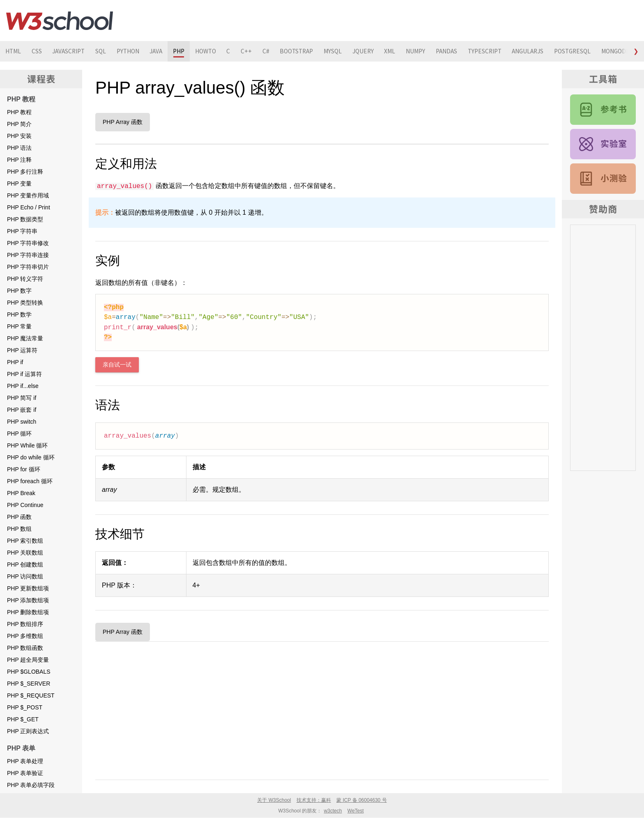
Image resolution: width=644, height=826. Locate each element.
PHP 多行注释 (25, 172)
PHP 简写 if (22, 398)
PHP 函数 (19, 517)
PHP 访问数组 (25, 576)
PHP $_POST (25, 707)
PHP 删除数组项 (28, 612)
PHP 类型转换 (25, 303)
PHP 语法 (19, 148)
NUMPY (447, 51)
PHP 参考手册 (603, 110)
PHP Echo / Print (29, 207)
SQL (108, 51)
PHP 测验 (603, 179)
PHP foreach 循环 (30, 481)
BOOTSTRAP (320, 51)
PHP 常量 (19, 326)
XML (420, 51)
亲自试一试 (117, 365)
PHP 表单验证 (25, 773)
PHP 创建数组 (25, 564)
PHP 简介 (19, 124)
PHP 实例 (603, 144)
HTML (14, 51)
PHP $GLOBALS (29, 672)
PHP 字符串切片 (28, 267)
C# (287, 51)
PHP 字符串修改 (28, 243)
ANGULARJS (568, 51)
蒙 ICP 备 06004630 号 (362, 800)
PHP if (15, 362)
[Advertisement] (322, 709)
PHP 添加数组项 (28, 600)
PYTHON (138, 51)
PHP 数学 (19, 314)
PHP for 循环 (24, 469)
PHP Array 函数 (123, 122)
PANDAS (481, 51)
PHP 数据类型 (25, 219)
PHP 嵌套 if (22, 410)
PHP (193, 51)
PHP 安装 (19, 136)
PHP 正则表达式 (28, 731)
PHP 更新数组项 (28, 588)
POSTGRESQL (616, 51)
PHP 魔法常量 (25, 338)
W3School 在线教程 (60, 21)
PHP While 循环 (27, 445)
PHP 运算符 (22, 350)
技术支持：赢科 (314, 800)
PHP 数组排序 (25, 624)
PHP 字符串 (22, 231)
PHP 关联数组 (25, 553)
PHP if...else (23, 386)
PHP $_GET (23, 719)
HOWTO (223, 51)
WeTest (356, 811)
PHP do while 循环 (31, 457)
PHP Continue (25, 505)
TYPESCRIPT (522, 51)
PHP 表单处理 (25, 761)
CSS (39, 51)
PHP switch (22, 422)
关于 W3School (274, 800)
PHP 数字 (19, 291)
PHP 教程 (19, 112)
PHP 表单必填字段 (31, 785)
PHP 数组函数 (25, 648)
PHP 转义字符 (25, 279)
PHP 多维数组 (25, 636)
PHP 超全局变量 (28, 660)
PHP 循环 (19, 434)
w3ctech (333, 811)
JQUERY (391, 51)
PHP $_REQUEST (31, 695)
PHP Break (21, 493)
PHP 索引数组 (25, 541)
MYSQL (359, 51)
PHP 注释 (19, 160)
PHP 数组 (19, 529)
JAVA (168, 51)
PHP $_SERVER (29, 684)
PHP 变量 (19, 184)
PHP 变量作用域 (28, 195)
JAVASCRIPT (74, 51)
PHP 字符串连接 (28, 255)
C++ (266, 51)
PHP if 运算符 (24, 374)
